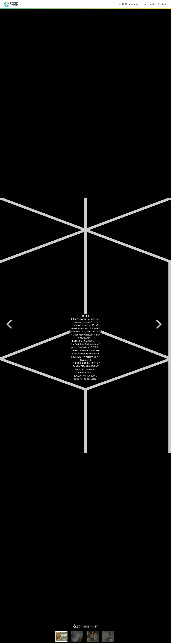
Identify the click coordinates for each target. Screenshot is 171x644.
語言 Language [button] (128, 4)
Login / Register (156, 4)
